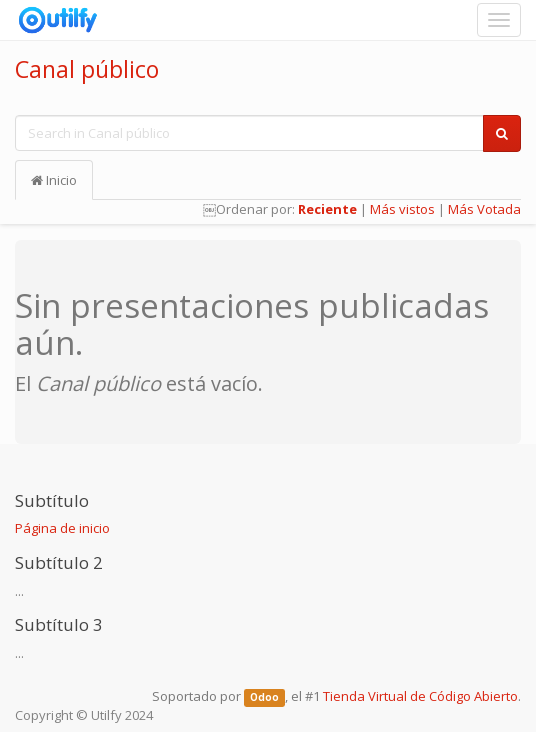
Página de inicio (62, 528)
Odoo (264, 697)
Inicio (54, 180)
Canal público (87, 69)
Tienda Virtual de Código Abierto (420, 696)
